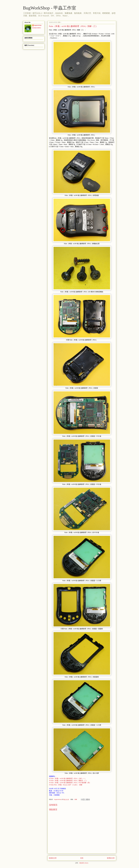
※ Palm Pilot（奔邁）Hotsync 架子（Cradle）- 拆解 (66, 785)
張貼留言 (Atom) (84, 863)
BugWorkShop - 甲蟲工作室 (50, 8)
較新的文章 (53, 858)
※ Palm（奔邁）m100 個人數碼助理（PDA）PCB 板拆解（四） (70, 783)
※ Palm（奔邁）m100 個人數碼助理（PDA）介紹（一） (68, 778)
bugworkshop (38, 25)
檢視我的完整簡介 (37, 28)
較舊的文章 (111, 858)
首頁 (82, 858)
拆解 (76, 799)
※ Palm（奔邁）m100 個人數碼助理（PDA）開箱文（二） (68, 781)
